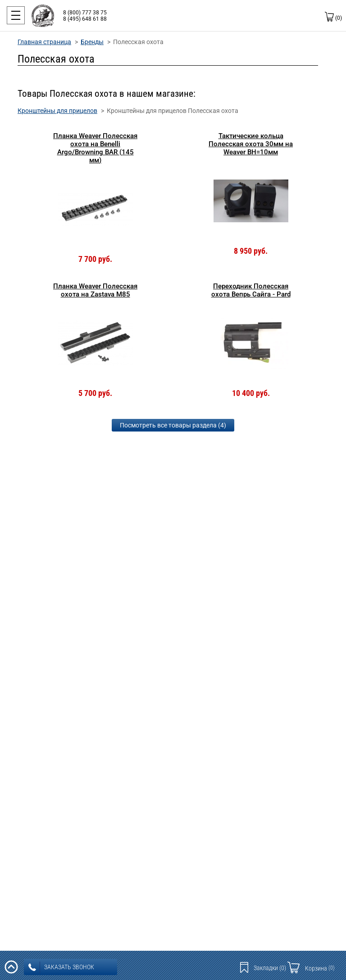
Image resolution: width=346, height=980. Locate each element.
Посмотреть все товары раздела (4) (173, 425)
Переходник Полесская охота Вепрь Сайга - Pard (251, 290)
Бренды (92, 42)
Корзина (320, 968)
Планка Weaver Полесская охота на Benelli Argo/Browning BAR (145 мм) (95, 148)
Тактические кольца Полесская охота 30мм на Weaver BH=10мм (251, 144)
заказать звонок (61, 967)
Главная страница (44, 42)
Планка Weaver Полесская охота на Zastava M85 (95, 290)
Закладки (270, 968)
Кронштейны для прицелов (57, 111)
